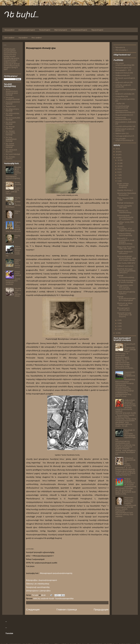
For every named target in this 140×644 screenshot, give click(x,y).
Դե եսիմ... (21, 15)
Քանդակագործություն (79, 30)
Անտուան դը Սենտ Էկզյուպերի (125, 304)
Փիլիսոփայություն (61, 30)
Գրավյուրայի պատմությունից (38, 587)
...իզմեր (118, 104)
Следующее (33, 610)
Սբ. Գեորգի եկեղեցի (10, 128)
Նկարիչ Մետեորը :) (125, 190)
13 (117, 158)
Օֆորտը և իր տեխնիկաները (38, 584)
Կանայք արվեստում (124, 136)
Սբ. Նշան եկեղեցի (13, 154)
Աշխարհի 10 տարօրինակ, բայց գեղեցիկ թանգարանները (126, 241)
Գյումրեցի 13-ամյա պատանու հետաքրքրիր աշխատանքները (126, 435)
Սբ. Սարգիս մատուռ (10, 158)
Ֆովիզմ (127, 479)
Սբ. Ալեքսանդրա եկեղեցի (12, 110)
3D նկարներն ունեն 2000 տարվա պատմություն (125, 287)
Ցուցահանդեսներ (123, 115)
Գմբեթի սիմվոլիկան (125, 203)
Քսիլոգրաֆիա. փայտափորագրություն (42, 580)
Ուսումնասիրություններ (64, 599)
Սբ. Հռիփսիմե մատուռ (11, 151)
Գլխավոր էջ (120, 47)
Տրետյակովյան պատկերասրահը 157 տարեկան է (125, 217)
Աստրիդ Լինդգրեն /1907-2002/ (125, 207)
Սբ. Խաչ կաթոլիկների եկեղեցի (11, 139)
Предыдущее (101, 610)
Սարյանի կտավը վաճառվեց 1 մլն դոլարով (125, 315)
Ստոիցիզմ (17, 236)
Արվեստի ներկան (123, 73)
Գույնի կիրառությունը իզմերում (126, 293)
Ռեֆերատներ (121, 75)
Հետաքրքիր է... (122, 70)
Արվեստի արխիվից (123, 94)
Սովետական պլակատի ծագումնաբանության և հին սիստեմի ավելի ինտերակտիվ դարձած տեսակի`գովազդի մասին (126, 406)
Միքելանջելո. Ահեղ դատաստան (18, 263)
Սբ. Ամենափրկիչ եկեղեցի (13, 114)
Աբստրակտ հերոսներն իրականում (127, 194)
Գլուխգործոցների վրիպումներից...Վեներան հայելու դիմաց (127, 258)
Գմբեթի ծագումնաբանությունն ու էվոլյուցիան (126, 299)
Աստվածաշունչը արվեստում (122, 107)
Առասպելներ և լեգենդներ (126, 122)
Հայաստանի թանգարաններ (122, 118)
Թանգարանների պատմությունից (125, 234)
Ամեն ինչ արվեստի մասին (44, 599)
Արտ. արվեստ (9, 38)
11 (119, 163)
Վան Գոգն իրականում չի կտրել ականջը (126, 281)
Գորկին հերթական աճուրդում (125, 252)
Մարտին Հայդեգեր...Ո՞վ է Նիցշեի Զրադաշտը (126, 229)
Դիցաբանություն (97, 30)
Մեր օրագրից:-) (122, 50)
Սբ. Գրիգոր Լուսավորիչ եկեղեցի (10, 133)
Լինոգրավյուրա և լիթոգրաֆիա (38, 591)
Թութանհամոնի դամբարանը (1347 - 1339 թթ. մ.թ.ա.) (130, 348)
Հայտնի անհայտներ (124, 126)
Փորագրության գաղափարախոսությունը (56, 573)
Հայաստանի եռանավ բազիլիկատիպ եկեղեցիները (130, 376)
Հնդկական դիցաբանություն (130, 460)
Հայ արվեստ (23, 38)
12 (119, 160)
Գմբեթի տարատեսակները (126, 276)
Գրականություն (45, 30)
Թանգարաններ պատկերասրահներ (124, 111)
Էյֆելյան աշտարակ (125, 266)
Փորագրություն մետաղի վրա (123, 309)
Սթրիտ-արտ (120, 133)
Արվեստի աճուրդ (122, 82)
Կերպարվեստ (9, 30)
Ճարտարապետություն (27, 30)
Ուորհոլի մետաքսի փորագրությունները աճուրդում (126, 271)
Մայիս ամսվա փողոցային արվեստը (123, 185)
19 (117, 149)
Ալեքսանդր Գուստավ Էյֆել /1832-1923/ (126, 248)
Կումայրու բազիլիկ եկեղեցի (13, 98)
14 (117, 155)
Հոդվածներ (120, 96)
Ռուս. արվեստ (36, 38)
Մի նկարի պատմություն (125, 78)
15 (117, 152)
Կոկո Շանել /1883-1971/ (126, 263)
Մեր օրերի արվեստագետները (123, 64)
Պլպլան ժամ (11, 106)
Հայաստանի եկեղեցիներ (126, 89)
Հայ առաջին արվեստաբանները (123, 140)
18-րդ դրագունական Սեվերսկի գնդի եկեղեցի (12, 92)
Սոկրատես (17, 212)
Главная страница (67, 610)
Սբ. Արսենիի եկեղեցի (11, 123)
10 (119, 166)
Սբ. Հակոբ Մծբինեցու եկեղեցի (10, 145)
